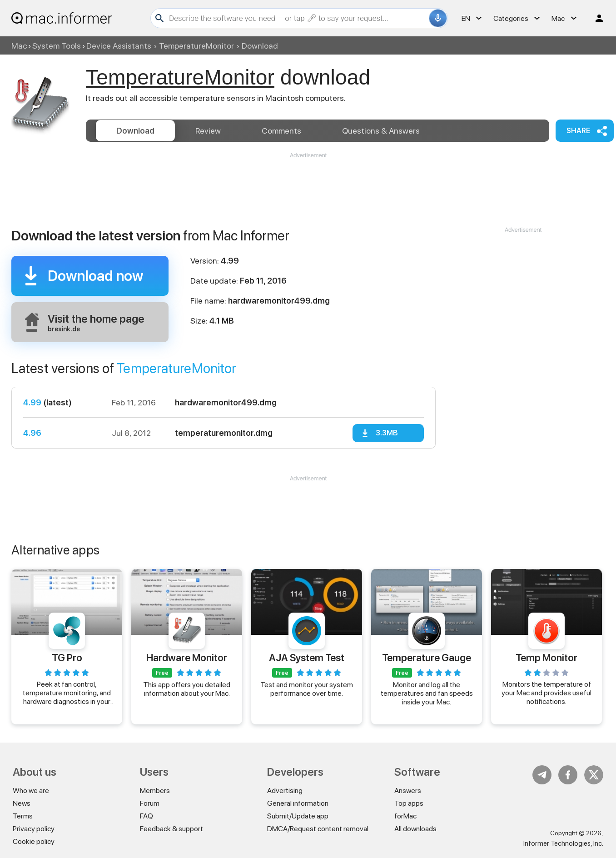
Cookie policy (34, 841)
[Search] (298, 18)
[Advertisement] (308, 187)
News (22, 803)
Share (578, 131)
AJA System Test (307, 658)
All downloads (415, 829)
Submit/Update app (298, 816)
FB (568, 775)
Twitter (594, 775)
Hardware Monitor (187, 658)
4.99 (32, 402)
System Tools (57, 46)
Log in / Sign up (595, 18)
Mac (19, 46)
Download (135, 131)
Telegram (542, 775)
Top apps (409, 803)
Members (155, 791)
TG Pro (67, 658)
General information (298, 803)
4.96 (32, 433)
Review (208, 131)
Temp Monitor (546, 658)
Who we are (31, 791)
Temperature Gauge (427, 658)
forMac (405, 816)
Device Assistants (119, 46)
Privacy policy (34, 829)
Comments (281, 131)
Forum (150, 803)
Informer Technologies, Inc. (563, 843)
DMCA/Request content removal (318, 829)
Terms (23, 816)
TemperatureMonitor (196, 46)
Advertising (285, 791)
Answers (381, 131)
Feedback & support (171, 829)
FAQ (147, 816)
